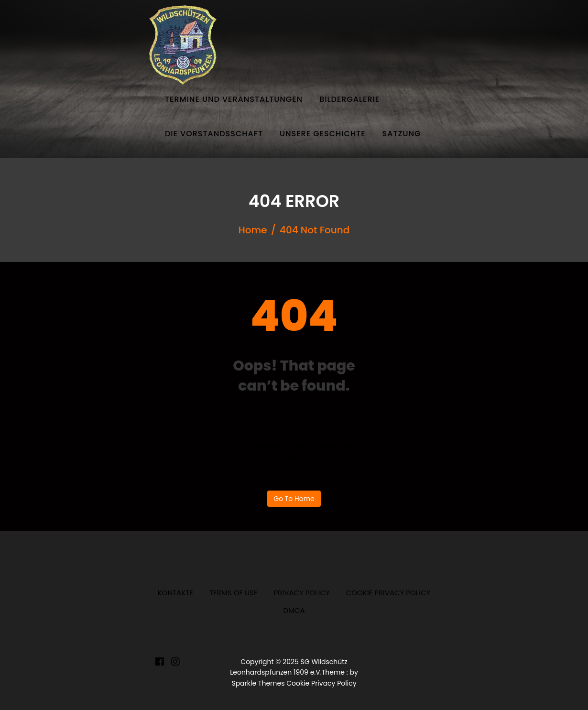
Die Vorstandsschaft (214, 134)
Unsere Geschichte (323, 134)
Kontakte (175, 593)
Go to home (294, 499)
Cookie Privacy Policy (388, 593)
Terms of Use (234, 593)
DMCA (294, 610)
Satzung (402, 134)
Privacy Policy (302, 593)
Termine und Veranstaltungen (234, 99)
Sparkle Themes (258, 683)
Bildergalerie (349, 99)
